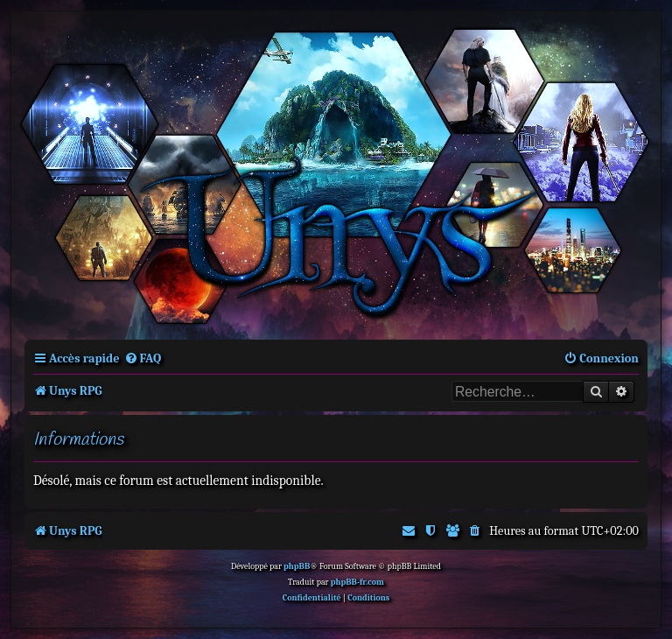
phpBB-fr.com (357, 582)
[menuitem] (143, 358)
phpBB (297, 566)
